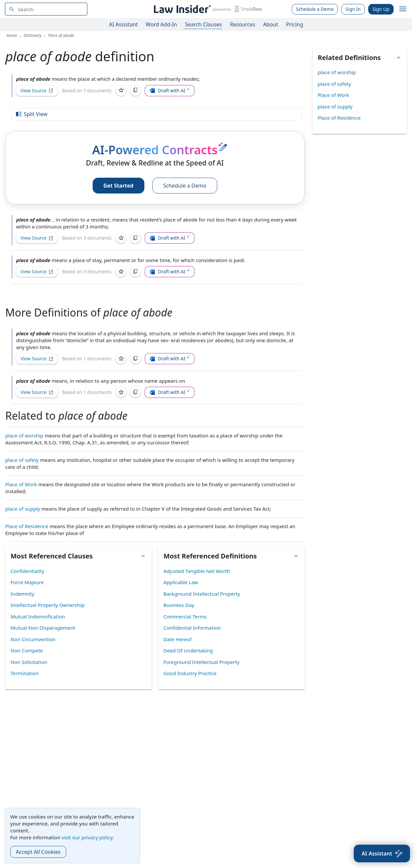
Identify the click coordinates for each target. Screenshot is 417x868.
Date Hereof (178, 639)
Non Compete (27, 650)
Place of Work (21, 484)
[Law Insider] (207, 9)
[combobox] (46, 9)
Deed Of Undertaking (188, 650)
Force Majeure (27, 582)
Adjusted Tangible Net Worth (197, 571)
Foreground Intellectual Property (202, 662)
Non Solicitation (29, 662)
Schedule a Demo (315, 9)
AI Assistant (124, 24)
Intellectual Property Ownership (47, 605)
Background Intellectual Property (202, 594)
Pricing (295, 24)
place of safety (22, 460)
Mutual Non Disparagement (43, 628)
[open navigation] (403, 9)
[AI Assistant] (382, 853)
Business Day (179, 605)
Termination (25, 673)
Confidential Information (192, 628)
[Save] (121, 91)
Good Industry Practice (190, 673)
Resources (242, 24)
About (270, 24)
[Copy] (135, 91)
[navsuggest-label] (46, 9)
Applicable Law (181, 582)
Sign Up (381, 9)
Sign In (353, 9)
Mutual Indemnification (38, 616)
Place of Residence (27, 526)
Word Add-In (161, 24)
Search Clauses (203, 24)
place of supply (23, 509)
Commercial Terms (185, 616)
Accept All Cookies (38, 852)
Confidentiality (27, 571)
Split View (31, 114)
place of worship (24, 435)
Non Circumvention (33, 639)
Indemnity (22, 594)
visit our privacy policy (87, 837)
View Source (37, 90)
